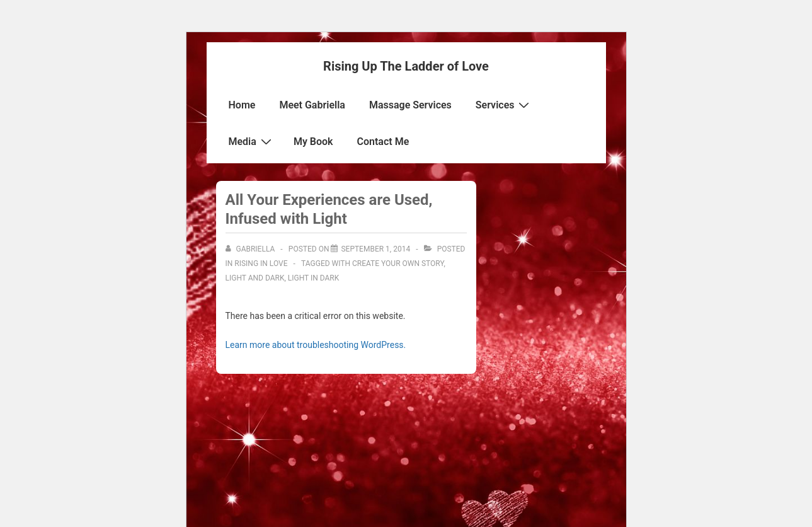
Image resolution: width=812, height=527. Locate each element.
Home (242, 105)
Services (504, 105)
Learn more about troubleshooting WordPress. (316, 345)
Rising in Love (261, 263)
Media (252, 141)
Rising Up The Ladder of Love (406, 66)
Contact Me (383, 142)
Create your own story (398, 263)
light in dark (314, 278)
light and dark (255, 278)
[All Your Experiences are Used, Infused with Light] (375, 249)
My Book (313, 142)
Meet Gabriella (312, 105)
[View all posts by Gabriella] (251, 249)
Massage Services (410, 105)
